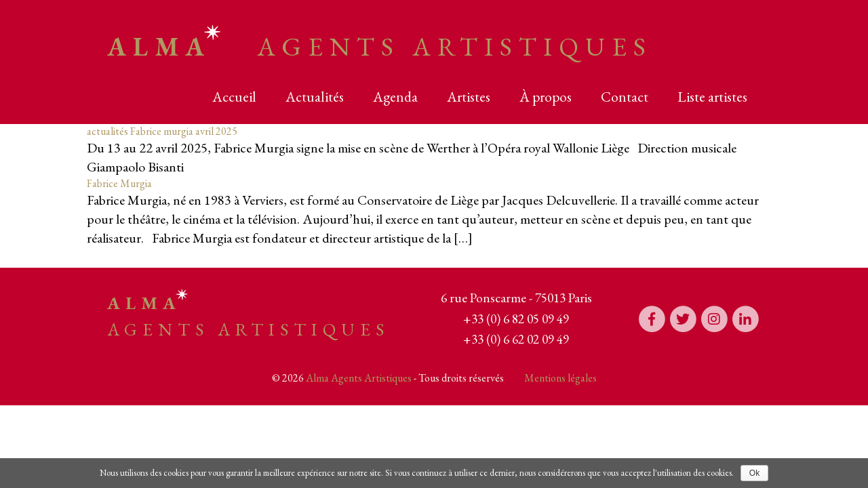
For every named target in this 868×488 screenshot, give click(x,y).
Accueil (234, 97)
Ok (754, 473)
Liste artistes (712, 97)
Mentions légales (560, 378)
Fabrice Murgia (119, 183)
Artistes (469, 97)
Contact (625, 97)
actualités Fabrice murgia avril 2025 (162, 131)
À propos (546, 97)
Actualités (315, 97)
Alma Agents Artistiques (359, 378)
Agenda (395, 97)
